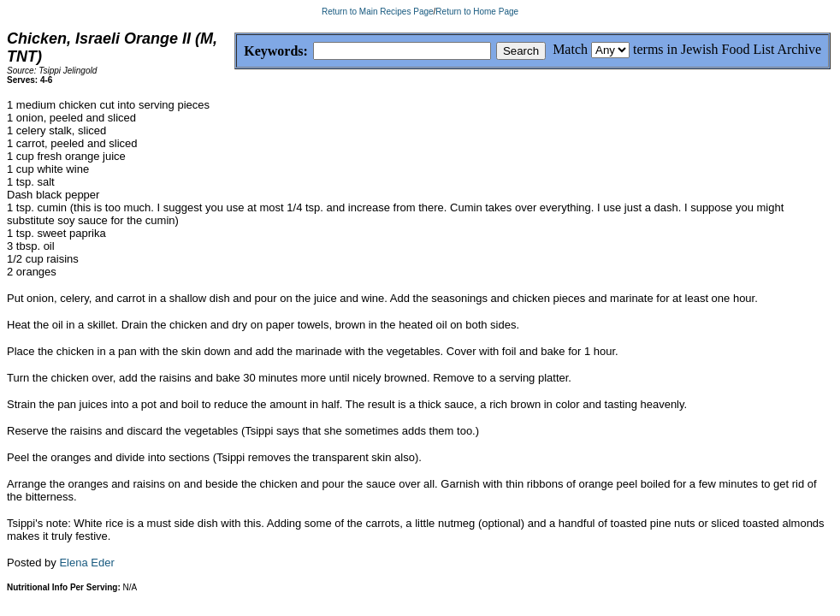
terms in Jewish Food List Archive (727, 49)
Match (570, 49)
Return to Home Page (477, 12)
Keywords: (235, 52)
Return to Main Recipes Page (378, 12)
